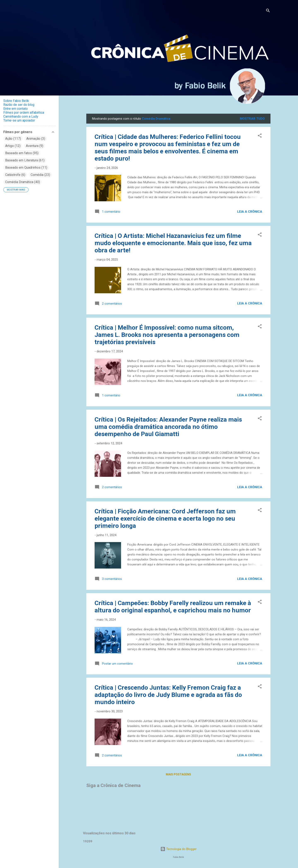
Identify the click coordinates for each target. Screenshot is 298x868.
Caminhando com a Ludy (21, 116)
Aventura (35, 146)
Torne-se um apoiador (19, 120)
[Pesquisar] (268, 11)
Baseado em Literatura (25, 160)
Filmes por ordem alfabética (24, 113)
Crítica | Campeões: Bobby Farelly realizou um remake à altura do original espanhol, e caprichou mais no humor (173, 607)
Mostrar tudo (252, 119)
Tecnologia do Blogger (178, 849)
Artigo (13, 146)
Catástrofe (15, 175)
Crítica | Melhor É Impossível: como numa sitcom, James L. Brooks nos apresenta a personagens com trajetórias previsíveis (167, 335)
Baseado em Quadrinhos (26, 168)
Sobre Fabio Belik (16, 101)
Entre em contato (16, 109)
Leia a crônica (250, 212)
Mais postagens (178, 774)
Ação (13, 139)
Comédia (40, 175)
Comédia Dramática (23, 182)
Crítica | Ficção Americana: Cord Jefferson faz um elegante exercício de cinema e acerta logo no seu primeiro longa (165, 518)
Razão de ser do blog (19, 105)
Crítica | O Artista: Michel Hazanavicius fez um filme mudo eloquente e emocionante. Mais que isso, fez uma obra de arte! (173, 243)
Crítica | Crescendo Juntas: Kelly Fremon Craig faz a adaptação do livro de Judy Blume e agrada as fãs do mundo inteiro (168, 695)
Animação (36, 139)
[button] (260, 136)
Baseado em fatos (22, 153)
